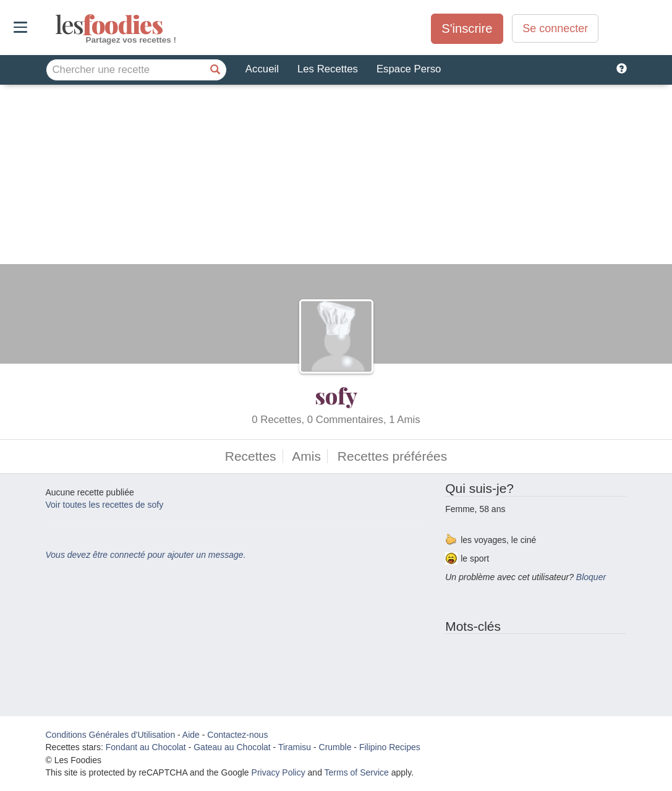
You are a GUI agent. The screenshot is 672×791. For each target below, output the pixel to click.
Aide (191, 735)
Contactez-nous (237, 735)
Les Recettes (328, 69)
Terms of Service (357, 772)
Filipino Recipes (390, 747)
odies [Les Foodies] (57, 25)
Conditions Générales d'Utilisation (111, 735)
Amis (306, 456)
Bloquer (591, 577)
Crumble (335, 747)
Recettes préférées (392, 456)
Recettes (251, 456)
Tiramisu (295, 747)
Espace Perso (409, 69)
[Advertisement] (336, 177)
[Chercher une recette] (216, 70)
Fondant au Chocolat (146, 747)
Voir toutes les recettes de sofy (105, 505)
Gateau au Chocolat (232, 747)
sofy (336, 395)
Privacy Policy (279, 772)
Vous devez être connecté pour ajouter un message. (146, 555)
